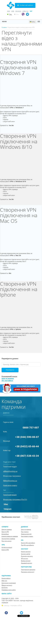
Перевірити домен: (10, 359)
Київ (13, 11)
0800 (9, 11)
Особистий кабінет (25, 5)
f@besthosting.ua (10, 481)
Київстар (25, 11)
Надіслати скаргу (10, 485)
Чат (31, 11)
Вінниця (18, 11)
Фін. (17, 14)
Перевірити (10, 370)
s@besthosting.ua (10, 471)
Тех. (10, 14)
